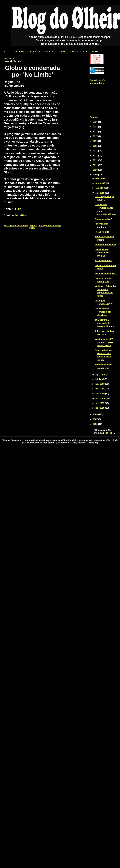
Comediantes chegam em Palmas (102, 253)
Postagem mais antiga (50, 225)
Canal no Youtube (79, 51)
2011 (96, 165)
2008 (96, 414)
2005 (96, 424)
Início (7, 51)
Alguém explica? (103, 219)
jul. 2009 (100, 379)
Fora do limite (102, 232)
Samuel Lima (21, 215)
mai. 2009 (101, 389)
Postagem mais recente (16, 225)
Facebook (50, 51)
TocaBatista (35, 51)
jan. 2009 (100, 408)
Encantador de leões (105, 245)
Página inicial (33, 227)
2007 (96, 419)
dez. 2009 (100, 178)
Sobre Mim (19, 51)
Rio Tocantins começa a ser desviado (103, 312)
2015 (96, 146)
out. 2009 (100, 188)
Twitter (63, 51)
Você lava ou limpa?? (106, 273)
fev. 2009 (100, 403)
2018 (96, 131)
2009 (96, 175)
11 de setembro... (104, 261)
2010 (96, 170)
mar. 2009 (101, 398)
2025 (96, 122)
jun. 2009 (100, 384)
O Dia (18, 209)
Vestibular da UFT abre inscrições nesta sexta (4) (104, 342)
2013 (96, 155)
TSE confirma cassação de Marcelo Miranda (105, 323)
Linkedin (96, 51)
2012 (96, 160)
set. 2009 (100, 193)
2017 (96, 136)
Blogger (110, 433)
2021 (96, 127)
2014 (96, 151)
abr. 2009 (100, 394)
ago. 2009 (101, 374)
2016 (96, 141)
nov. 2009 (101, 183)
